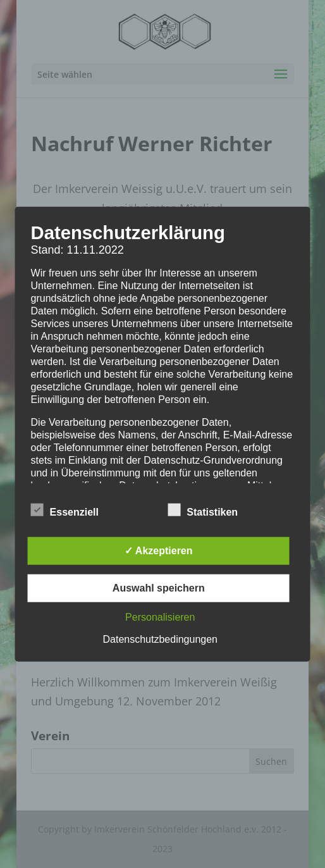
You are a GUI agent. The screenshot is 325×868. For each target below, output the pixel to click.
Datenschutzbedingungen (160, 639)
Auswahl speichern (159, 587)
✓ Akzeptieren (159, 550)
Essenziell (65, 510)
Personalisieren (160, 617)
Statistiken (203, 510)
